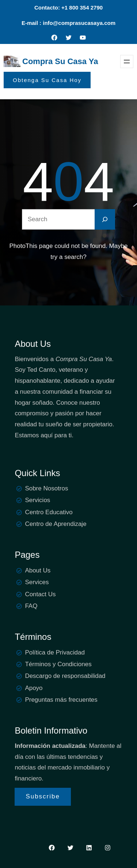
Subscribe (43, 796)
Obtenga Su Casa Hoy (47, 80)
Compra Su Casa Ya (60, 61)
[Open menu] (127, 62)
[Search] (105, 219)
